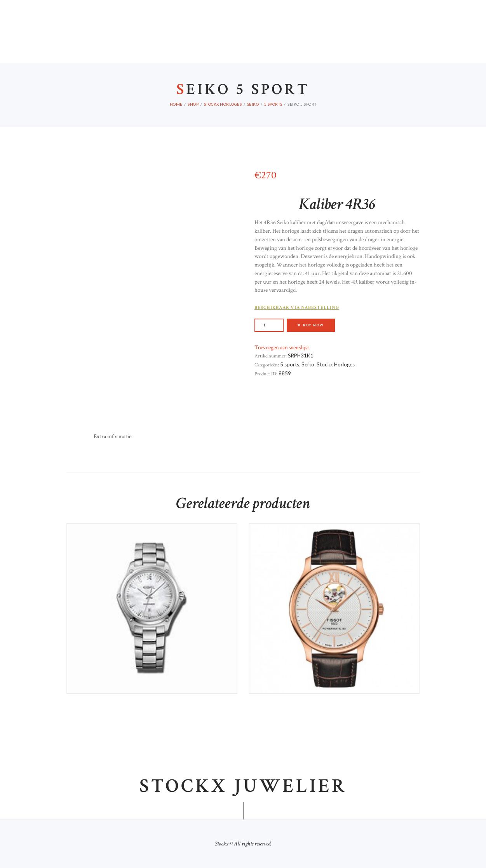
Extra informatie (112, 437)
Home (176, 104)
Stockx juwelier (243, 786)
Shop (193, 104)
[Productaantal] (269, 325)
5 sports (273, 104)
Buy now (314, 325)
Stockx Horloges (223, 104)
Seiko (253, 104)
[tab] (112, 437)
